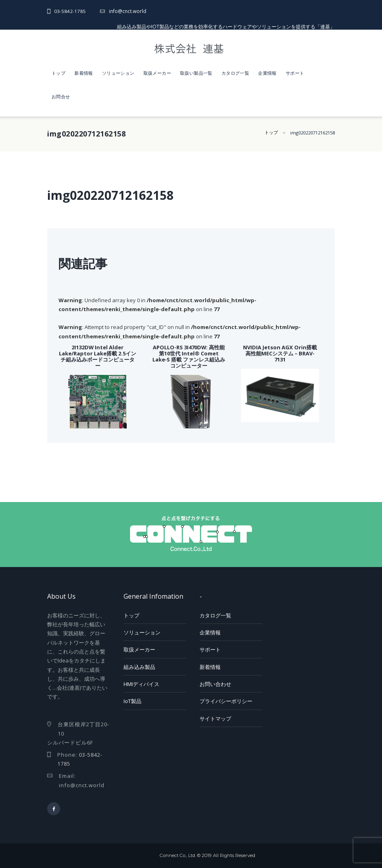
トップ (59, 73)
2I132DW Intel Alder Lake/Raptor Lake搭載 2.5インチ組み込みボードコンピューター (98, 356)
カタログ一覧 (235, 73)
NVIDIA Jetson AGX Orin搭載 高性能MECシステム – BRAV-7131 (280, 353)
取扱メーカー (157, 73)
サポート (295, 73)
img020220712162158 (309, 133)
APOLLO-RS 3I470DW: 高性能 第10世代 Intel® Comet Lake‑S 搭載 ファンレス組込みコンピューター (189, 356)
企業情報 (267, 73)
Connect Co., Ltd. (178, 856)
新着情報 (84, 73)
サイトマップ (215, 719)
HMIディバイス (141, 684)
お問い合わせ (215, 684)
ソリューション (118, 73)
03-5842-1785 (70, 11)
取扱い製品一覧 (196, 73)
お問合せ (61, 96)
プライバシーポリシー (226, 701)
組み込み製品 (139, 667)
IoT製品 (132, 701)
